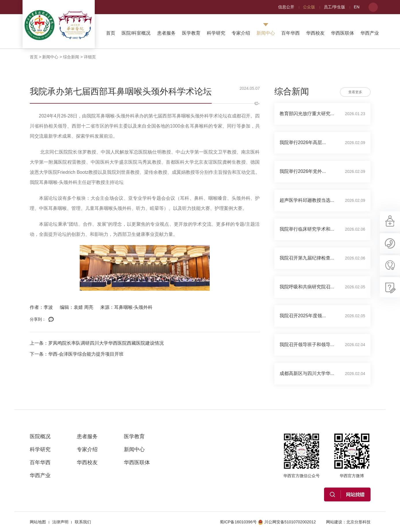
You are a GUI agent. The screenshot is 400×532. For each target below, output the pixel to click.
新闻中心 (266, 33)
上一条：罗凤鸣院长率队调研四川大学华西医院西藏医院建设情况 (97, 343)
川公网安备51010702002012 (287, 522)
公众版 (309, 7)
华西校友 (315, 33)
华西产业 (370, 33)
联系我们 (83, 522)
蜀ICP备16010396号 (238, 522)
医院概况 (40, 436)
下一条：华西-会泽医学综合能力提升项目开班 (77, 354)
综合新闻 (71, 57)
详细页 (90, 57)
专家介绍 (241, 33)
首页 (111, 33)
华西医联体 (343, 33)
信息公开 (286, 7)
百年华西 (291, 33)
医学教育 (191, 33)
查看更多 (355, 92)
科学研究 (216, 33)
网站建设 (334, 522)
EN (357, 7)
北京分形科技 (358, 522)
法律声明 (60, 522)
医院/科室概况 (136, 33)
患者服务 (166, 33)
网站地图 (38, 522)
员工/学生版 (334, 7)
